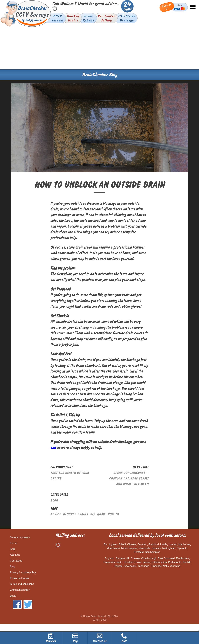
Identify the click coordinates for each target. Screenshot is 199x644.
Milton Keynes (129, 548)
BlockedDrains (73, 18)
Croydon (142, 544)
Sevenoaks (130, 566)
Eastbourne (183, 558)
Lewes (146, 562)
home (101, 514)
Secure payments (20, 537)
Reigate (118, 566)
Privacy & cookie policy (23, 572)
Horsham (129, 562)
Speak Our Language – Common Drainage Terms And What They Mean (129, 479)
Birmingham (111, 544)
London (173, 544)
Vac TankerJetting (106, 18)
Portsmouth (175, 562)
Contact (167, 7)
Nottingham (169, 548)
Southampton (153, 552)
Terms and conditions (22, 584)
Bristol (122, 544)
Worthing (175, 566)
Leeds (164, 544)
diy (93, 514)
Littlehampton (159, 562)
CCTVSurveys (57, 18)
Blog (54, 501)
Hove (138, 562)
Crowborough (149, 558)
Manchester (113, 548)
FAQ (12, 549)
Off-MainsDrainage (126, 18)
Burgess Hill (123, 558)
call (53, 448)
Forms (13, 543)
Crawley (135, 558)
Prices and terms (19, 578)
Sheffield (139, 552)
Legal (13, 596)
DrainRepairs (88, 18)
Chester (132, 544)
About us (15, 555)
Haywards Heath (113, 562)
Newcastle (145, 548)
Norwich (156, 548)
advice (56, 514)
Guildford (154, 544)
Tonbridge (143, 566)
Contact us (16, 561)
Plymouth (182, 548)
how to (113, 514)
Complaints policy (20, 590)
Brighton (110, 558)
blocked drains (75, 514)
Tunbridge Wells (160, 566)
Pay (179, 7)
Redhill (187, 562)
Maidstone (184, 544)
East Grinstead (166, 558)
